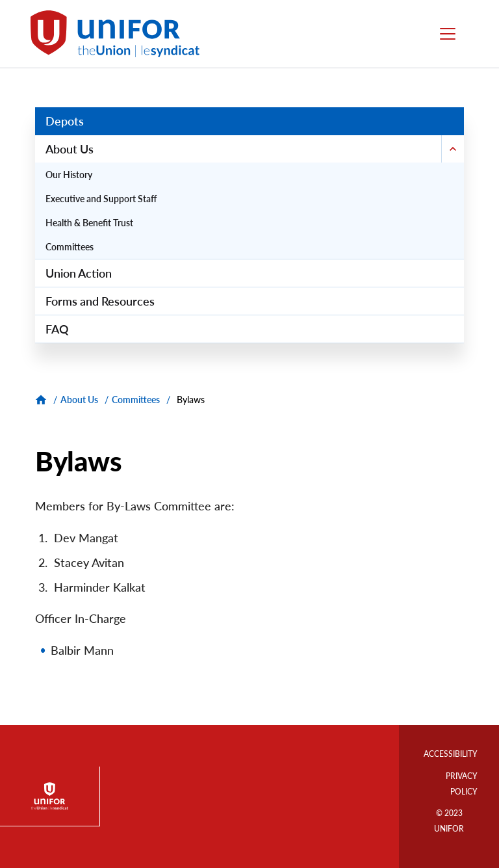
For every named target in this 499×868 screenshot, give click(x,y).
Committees (136, 400)
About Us (79, 400)
